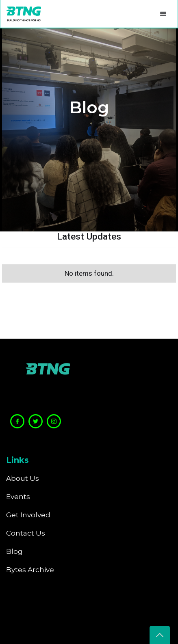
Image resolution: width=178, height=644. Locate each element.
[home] (22, 14)
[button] (163, 14)
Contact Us (26, 533)
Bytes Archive (30, 570)
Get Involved (28, 515)
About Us (23, 478)
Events (18, 497)
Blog (14, 551)
